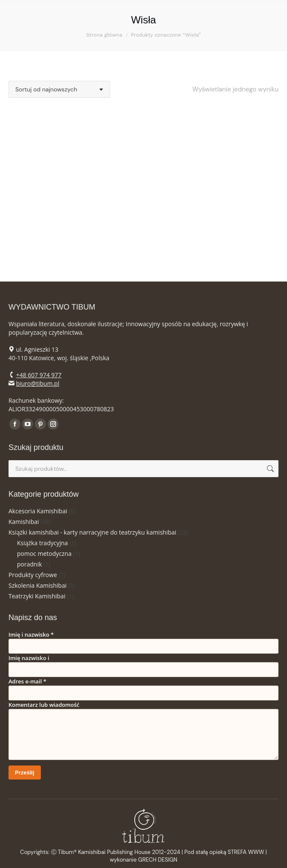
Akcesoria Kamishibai (38, 511)
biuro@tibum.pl (38, 383)
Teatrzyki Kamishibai (37, 596)
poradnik (30, 564)
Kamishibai (24, 522)
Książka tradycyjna (43, 543)
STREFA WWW (246, 852)
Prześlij (25, 773)
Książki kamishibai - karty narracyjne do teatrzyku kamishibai (92, 532)
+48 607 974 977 (39, 375)
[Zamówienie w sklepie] (59, 89)
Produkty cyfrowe (33, 575)
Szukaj (270, 469)
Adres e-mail (27, 681)
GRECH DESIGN (158, 860)
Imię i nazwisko (31, 635)
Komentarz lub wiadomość (44, 705)
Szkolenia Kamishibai (37, 585)
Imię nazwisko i (29, 658)
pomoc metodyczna (44, 554)
